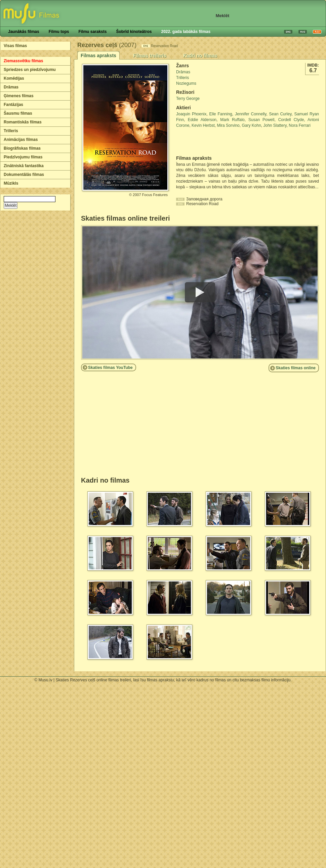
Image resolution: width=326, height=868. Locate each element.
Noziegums (186, 83)
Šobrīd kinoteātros (134, 32)
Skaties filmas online (296, 368)
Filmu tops (59, 32)
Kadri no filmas (200, 55)
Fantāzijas (13, 105)
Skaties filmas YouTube (110, 368)
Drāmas (11, 87)
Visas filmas (15, 46)
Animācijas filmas (21, 140)
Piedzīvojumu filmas (23, 157)
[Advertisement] (215, 142)
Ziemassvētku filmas (23, 61)
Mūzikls (11, 183)
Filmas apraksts (98, 55)
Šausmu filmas (18, 113)
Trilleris (11, 131)
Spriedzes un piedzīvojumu (30, 70)
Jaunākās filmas (24, 32)
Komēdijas (14, 78)
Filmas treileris (150, 55)
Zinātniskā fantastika (24, 166)
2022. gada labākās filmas (186, 32)
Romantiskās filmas (23, 122)
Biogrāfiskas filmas (22, 148)
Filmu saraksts (92, 32)
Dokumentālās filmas (24, 175)
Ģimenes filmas (19, 96)
